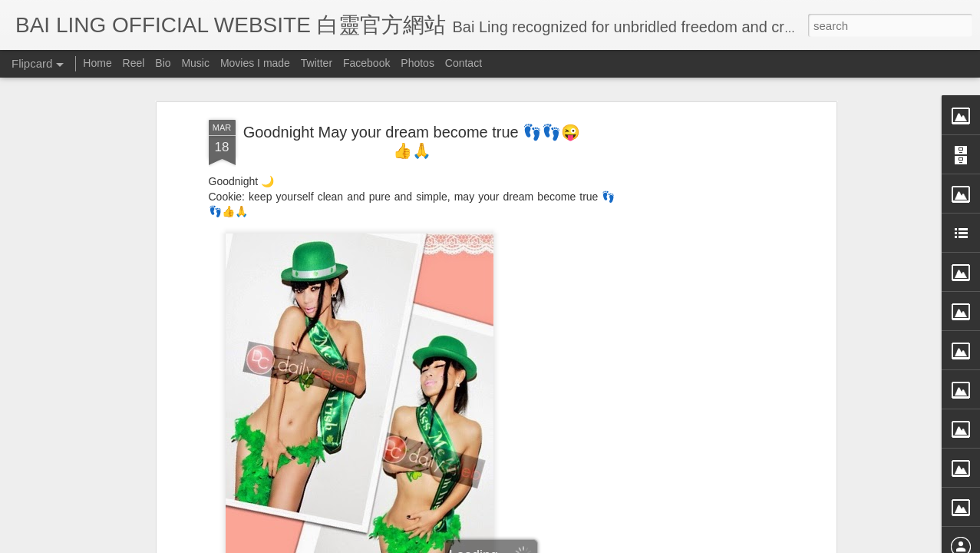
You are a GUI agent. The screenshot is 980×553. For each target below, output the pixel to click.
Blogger (585, 543)
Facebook (366, 63)
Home (97, 63)
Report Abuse (630, 543)
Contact (464, 63)
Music (195, 63)
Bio (163, 63)
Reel (134, 63)
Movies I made (255, 63)
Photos (417, 63)
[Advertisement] (700, 306)
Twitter (317, 63)
